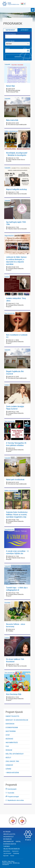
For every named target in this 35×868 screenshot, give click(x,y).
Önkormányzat (9, 842)
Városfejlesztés (9, 834)
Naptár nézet (10, 30)
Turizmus (6, 846)
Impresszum (15, 851)
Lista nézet (25, 30)
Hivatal (18, 842)
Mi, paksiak (7, 832)
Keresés (17, 57)
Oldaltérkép (16, 853)
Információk (7, 839)
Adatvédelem (7, 851)
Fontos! (12, 856)
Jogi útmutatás (7, 853)
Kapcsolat (6, 856)
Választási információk (11, 849)
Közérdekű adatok (10, 844)
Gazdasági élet (9, 837)
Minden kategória (13, 773)
